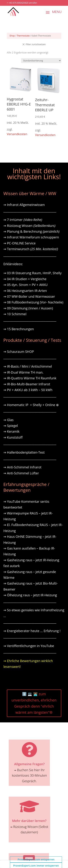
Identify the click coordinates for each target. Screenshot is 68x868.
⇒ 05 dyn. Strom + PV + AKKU (26, 285)
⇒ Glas (9, 420)
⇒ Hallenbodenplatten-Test (24, 452)
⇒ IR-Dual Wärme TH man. (23, 372)
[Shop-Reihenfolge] (41, 61)
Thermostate (23, 36)
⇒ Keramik (12, 431)
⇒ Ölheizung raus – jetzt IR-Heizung (30, 595)
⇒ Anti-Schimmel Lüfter (21, 473)
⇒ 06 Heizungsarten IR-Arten (26, 291)
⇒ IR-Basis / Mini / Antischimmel (28, 366)
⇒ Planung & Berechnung (31, 231)
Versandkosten (17, 134)
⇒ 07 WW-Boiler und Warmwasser (29, 296)
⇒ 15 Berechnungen (19, 329)
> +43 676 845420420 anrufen (22, 3)
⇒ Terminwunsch (31, 249)
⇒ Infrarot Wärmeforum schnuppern (31, 237)
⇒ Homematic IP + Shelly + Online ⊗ (31, 405)
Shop (12, 36)
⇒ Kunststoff (13, 437)
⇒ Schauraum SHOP (19, 352)
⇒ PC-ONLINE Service (19, 243)
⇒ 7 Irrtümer (23, 220)
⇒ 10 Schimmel (15, 314)
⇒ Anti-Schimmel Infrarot (22, 467)
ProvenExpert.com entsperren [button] (36, 859)
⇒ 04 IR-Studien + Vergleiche (25, 279)
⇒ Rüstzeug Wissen (29, 226)
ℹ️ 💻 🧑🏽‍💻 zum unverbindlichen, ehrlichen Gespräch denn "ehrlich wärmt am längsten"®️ (34, 703)
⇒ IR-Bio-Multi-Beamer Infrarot (27, 384)
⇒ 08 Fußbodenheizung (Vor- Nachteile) (33, 302)
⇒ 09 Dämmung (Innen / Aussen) (28, 308)
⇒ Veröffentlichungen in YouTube (29, 646)
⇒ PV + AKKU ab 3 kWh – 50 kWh (28, 390)
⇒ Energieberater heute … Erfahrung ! (32, 631)
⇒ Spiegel (11, 426)
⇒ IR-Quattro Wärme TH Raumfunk (30, 378)
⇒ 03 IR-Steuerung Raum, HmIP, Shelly (33, 273)
